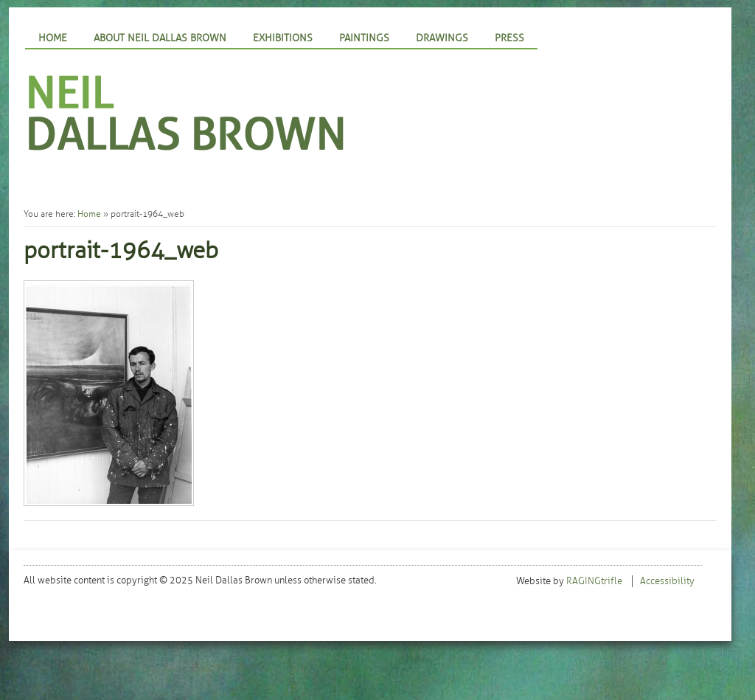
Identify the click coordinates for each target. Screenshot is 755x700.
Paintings (364, 38)
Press (509, 38)
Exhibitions (283, 38)
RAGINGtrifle (594, 581)
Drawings (442, 38)
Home (53, 38)
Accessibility (667, 581)
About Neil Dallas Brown (160, 38)
